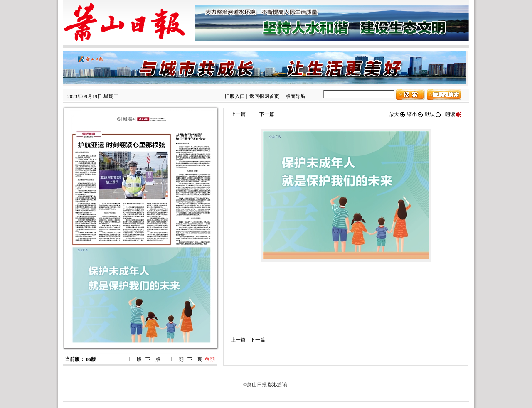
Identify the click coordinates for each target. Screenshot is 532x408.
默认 (433, 114)
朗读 (453, 114)
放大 (397, 114)
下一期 (195, 359)
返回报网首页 (264, 96)
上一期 (176, 359)
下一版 (153, 359)
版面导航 (296, 96)
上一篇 (238, 114)
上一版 (134, 359)
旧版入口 (235, 96)
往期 (210, 359)
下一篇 (267, 114)
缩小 (415, 114)
